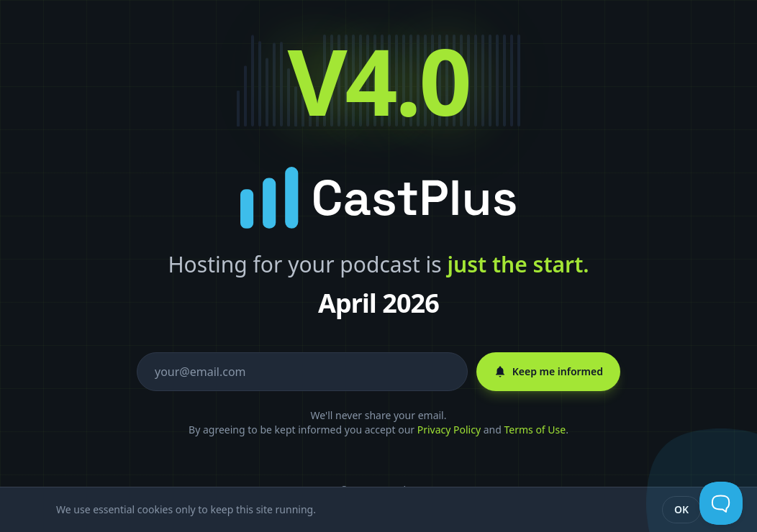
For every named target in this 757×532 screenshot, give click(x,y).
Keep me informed (548, 371)
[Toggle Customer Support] (721, 503)
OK (681, 509)
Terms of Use (535, 430)
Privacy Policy (449, 430)
